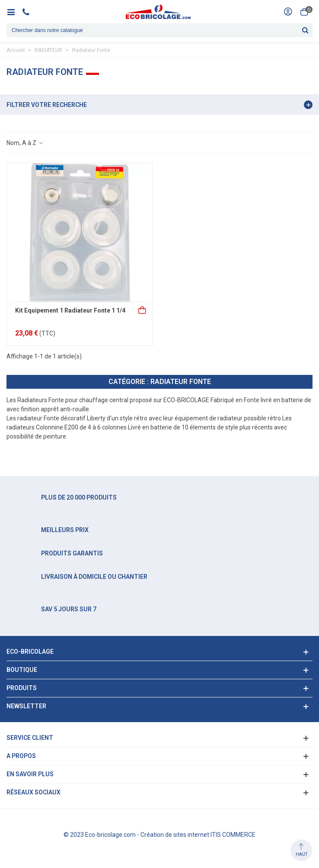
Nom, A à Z (25, 143)
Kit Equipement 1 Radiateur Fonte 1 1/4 (70, 310)
